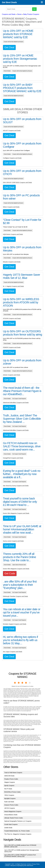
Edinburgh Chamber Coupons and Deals (15, 596)
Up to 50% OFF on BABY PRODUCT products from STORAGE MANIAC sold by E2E (20, 856)
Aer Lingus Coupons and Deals (13, 652)
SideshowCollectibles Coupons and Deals (16, 403)
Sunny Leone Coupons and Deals (13, 541)
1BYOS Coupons (10, 808)
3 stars (22, 683)
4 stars (26, 683)
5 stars (30, 683)
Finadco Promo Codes (11, 779)
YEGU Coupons (9, 795)
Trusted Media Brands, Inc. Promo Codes (17, 831)
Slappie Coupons (10, 782)
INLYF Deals (8, 789)
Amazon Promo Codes (11, 805)
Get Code (10, 573)
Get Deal (9, 47)
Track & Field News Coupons (13, 773)
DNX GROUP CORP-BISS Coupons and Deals (17, 182)
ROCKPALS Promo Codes (12, 792)
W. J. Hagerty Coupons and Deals (13, 286)
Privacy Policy (36, 864)
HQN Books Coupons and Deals (13, 234)
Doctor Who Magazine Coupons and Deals (16, 513)
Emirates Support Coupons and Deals (15, 624)
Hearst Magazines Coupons (13, 811)
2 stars (19, 683)
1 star (15, 683)
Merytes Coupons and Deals (12, 262)
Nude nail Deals (9, 802)
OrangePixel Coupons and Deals (13, 458)
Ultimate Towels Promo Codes (14, 818)
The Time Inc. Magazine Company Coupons (18, 834)
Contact (29, 864)
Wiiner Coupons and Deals (11, 207)
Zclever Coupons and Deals (12, 375)
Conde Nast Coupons (11, 824)
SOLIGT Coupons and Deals (12, 131)
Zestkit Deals (8, 828)
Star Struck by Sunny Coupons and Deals (16, 486)
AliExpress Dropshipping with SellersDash (22, 866)
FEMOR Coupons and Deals (12, 347)
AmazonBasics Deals (11, 815)
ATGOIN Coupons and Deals (12, 318)
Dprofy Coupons (9, 786)
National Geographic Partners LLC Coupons (18, 821)
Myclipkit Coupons (10, 799)
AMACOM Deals (9, 776)
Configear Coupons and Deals (12, 158)
